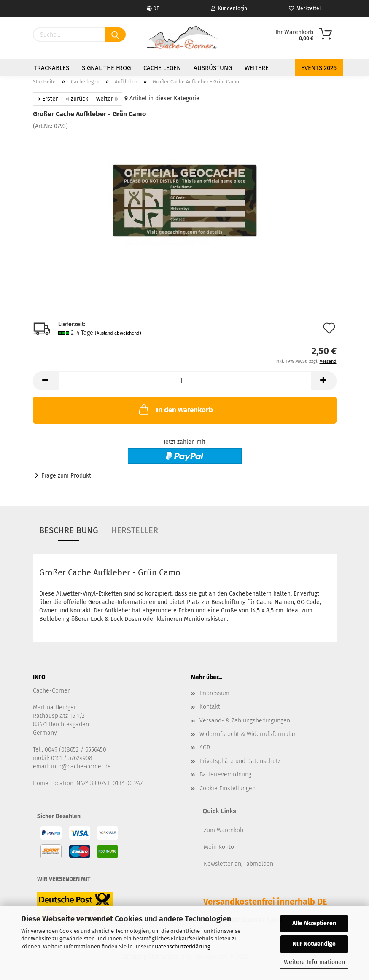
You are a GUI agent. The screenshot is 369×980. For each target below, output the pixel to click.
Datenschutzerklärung (183, 946)
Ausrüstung (213, 68)
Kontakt (210, 707)
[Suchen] (115, 35)
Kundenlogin (229, 8)
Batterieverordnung (225, 775)
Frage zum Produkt (66, 476)
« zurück (77, 99)
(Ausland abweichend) (118, 333)
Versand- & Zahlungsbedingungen (245, 721)
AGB (205, 748)
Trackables (51, 68)
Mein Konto (219, 847)
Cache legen (162, 68)
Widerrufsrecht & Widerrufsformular (248, 734)
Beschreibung (69, 530)
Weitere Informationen (314, 962)
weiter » (107, 99)
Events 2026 (319, 68)
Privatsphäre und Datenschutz (240, 761)
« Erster (47, 99)
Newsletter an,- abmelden (238, 864)
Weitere (257, 68)
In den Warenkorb (175, 409)
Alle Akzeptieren (314, 923)
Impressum (214, 693)
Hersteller (135, 530)
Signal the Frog (106, 68)
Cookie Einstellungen (228, 788)
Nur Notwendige (314, 944)
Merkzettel (305, 8)
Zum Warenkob (224, 830)
